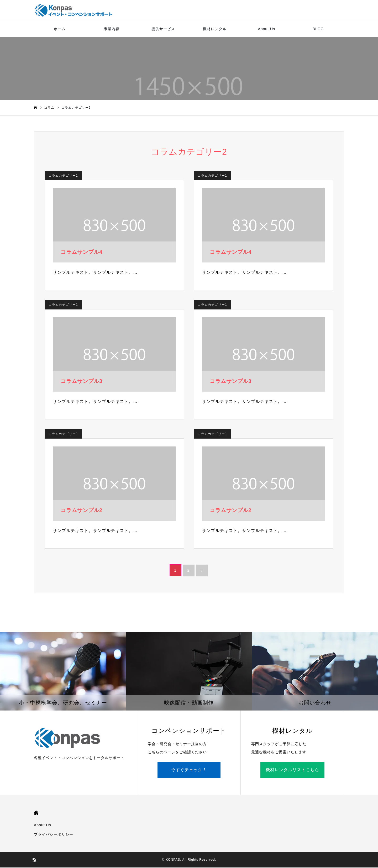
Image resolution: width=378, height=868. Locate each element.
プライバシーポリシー (54, 835)
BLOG (318, 29)
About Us (266, 29)
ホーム (60, 29)
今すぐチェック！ (189, 770)
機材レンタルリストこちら (292, 770)
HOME (36, 813)
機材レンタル (215, 29)
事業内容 (112, 29)
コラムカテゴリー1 (63, 176)
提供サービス (163, 29)
